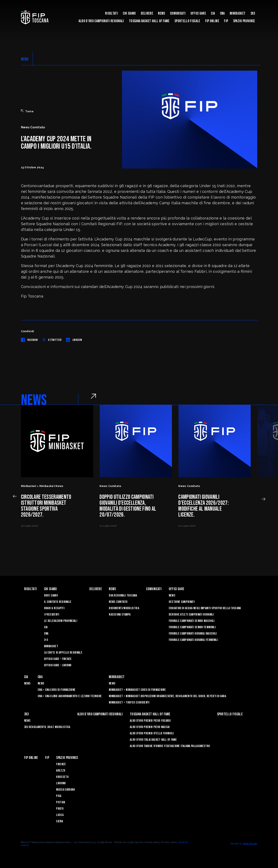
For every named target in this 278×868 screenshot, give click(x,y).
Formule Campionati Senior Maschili (192, 621)
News (161, 13)
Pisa (59, 796)
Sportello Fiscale (187, 21)
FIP (226, 21)
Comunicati (178, 13)
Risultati (111, 13)
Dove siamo (51, 596)
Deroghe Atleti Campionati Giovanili (191, 615)
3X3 (253, 13)
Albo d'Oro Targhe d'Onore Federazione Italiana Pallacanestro (170, 746)
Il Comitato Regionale (58, 602)
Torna (27, 111)
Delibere (147, 13)
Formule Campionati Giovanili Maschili (193, 634)
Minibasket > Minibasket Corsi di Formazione (137, 690)
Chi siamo (129, 13)
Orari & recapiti (54, 608)
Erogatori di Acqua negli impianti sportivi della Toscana (205, 608)
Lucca (60, 815)
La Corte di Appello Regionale (63, 653)
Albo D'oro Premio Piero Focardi (150, 721)
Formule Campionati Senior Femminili (192, 627)
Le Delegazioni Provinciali (61, 621)
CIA (213, 13)
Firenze (61, 764)
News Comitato (118, 602)
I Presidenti (52, 615)
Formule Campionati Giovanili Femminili (193, 640)
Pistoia (61, 802)
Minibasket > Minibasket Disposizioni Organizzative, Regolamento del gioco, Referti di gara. (168, 696)
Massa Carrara (65, 790)
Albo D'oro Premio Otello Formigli (152, 733)
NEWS (25, 59)
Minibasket (238, 13)
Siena (59, 821)
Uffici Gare (198, 13)
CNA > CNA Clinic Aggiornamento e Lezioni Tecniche (70, 696)
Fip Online (212, 21)
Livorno (61, 783)
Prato (60, 809)
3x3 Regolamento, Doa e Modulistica (47, 727)
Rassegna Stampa (120, 615)
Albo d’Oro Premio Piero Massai (150, 727)
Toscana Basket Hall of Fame (149, 21)
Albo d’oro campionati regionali (101, 21)
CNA (222, 13)
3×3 (46, 640)
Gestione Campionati (182, 602)
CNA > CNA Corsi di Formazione (57, 690)
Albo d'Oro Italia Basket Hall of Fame (153, 740)
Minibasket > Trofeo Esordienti (129, 703)
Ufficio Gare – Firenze (58, 659)
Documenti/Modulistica (124, 608)
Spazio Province (244, 21)
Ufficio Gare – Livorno (58, 665)
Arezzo (61, 771)
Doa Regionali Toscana (123, 596)
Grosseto (62, 777)
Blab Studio (250, 843)
